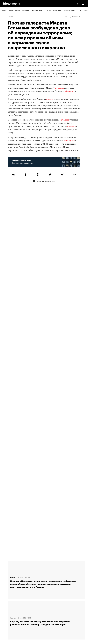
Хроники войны (69, 10)
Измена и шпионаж (54, 10)
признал (59, 88)
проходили (69, 141)
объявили (69, 91)
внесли (50, 99)
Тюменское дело (38, 10)
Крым (4, 10)
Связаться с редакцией (44, 181)
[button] (83, 4)
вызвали (71, 126)
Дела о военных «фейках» (19, 10)
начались (64, 120)
